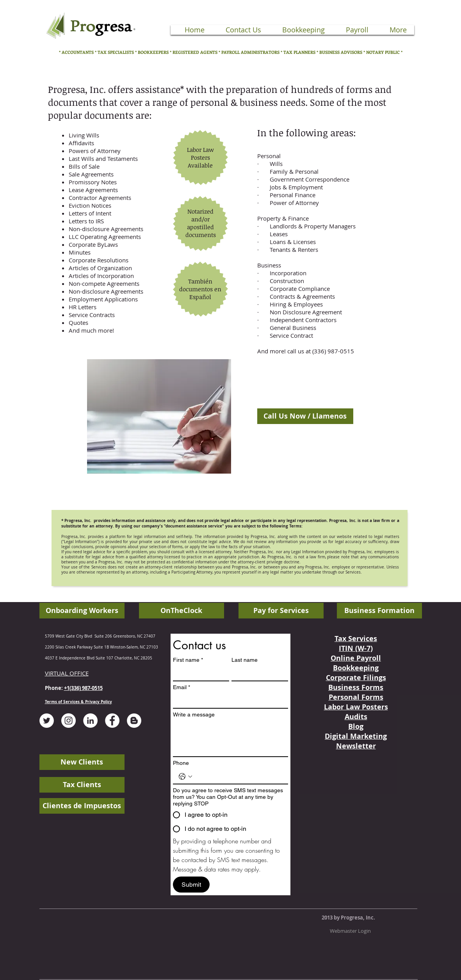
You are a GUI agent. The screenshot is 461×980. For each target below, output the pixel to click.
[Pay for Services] (281, 611)
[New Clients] (82, 762)
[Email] (228, 701)
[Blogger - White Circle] (134, 721)
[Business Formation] (379, 611)
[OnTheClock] (182, 611)
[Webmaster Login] (350, 931)
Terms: (296, 526)
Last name (245, 660)
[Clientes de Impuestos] (82, 806)
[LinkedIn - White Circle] (90, 721)
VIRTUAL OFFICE (67, 673)
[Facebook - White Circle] (112, 721)
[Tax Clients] (82, 785)
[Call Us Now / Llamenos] (305, 416)
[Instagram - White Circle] (69, 721)
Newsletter (356, 746)
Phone (181, 763)
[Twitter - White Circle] (47, 721)
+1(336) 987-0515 (83, 688)
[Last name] (257, 674)
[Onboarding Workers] (82, 611)
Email (182, 687)
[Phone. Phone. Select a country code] (185, 777)
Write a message (194, 715)
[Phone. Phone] (238, 777)
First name (188, 660)
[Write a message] (230, 739)
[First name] (199, 674)
